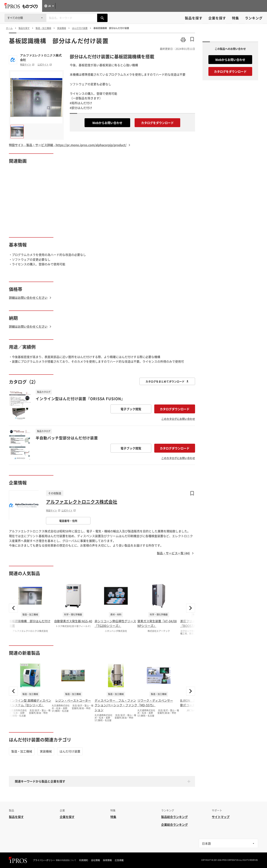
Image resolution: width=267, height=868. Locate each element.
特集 (235, 18)
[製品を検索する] (102, 18)
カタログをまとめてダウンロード (167, 381)
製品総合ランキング (174, 817)
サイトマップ (221, 817)
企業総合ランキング (174, 825)
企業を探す (217, 18)
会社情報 (95, 860)
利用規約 (84, 860)
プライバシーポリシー (44, 860)
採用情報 (107, 860)
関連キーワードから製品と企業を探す (40, 781)
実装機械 (46, 751)
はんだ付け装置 (70, 751)
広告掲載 (119, 860)
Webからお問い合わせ (107, 123)
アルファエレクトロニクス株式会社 (41, 58)
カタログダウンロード (175, 409)
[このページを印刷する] (183, 40)
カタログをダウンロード (157, 123)
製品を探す (194, 18)
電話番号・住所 (68, 521)
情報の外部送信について (66, 860)
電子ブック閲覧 (131, 409)
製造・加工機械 (22, 751)
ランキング (254, 18)
